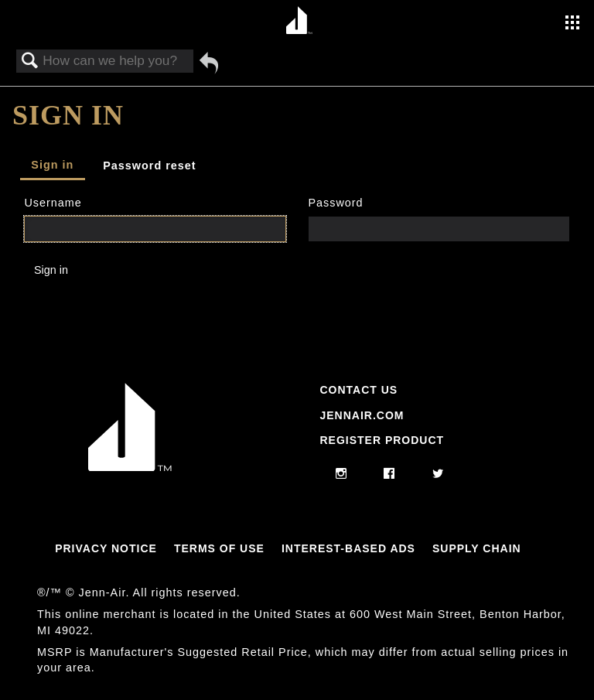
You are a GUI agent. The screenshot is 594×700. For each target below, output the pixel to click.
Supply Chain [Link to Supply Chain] (477, 548)
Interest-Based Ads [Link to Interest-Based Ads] (348, 548)
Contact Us (358, 390)
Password (335, 203)
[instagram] (341, 474)
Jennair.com (362, 415)
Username (53, 203)
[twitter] (438, 474)
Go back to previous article (209, 63)
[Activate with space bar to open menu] (572, 24)
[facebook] (389, 474)
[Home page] (299, 21)
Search (30, 61)
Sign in (52, 165)
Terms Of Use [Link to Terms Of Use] (219, 548)
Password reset (149, 166)
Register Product (382, 440)
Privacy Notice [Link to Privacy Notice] (106, 548)
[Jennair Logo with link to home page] (130, 467)
